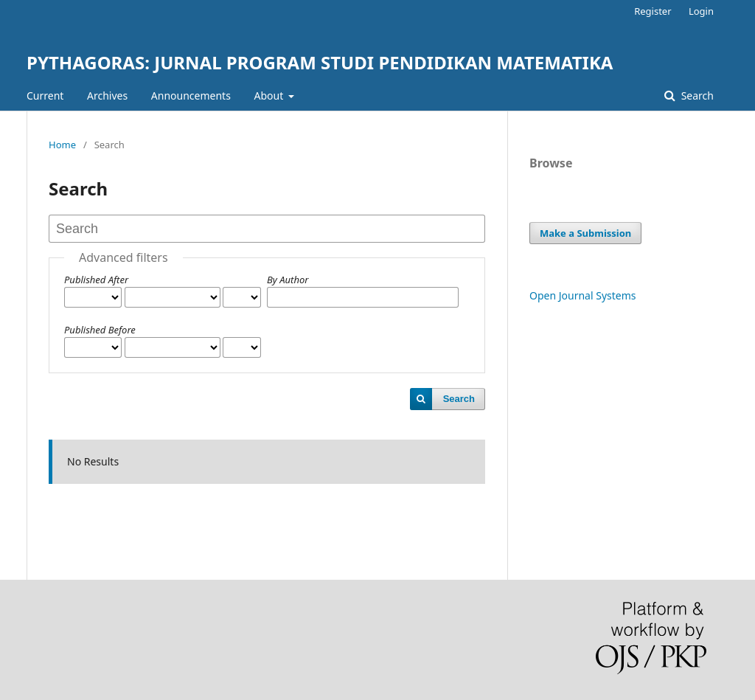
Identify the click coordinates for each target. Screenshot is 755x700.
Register (653, 11)
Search (696, 96)
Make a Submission (585, 233)
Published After (96, 280)
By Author (288, 280)
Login (701, 11)
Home (62, 145)
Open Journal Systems (583, 295)
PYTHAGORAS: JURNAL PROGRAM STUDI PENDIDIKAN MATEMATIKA (320, 62)
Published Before (100, 330)
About (270, 96)
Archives (107, 96)
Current (45, 96)
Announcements (191, 96)
